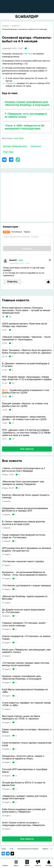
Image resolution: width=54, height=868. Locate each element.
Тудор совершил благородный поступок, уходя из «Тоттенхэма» (24, 536)
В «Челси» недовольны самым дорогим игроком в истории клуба (23, 523)
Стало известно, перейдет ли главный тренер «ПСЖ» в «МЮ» (26, 704)
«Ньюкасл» (11, 83)
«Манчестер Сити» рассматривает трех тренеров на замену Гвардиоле (23, 483)
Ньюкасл (36, 146)
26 (10, 317)
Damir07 (13, 260)
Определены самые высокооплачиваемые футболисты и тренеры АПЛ (25, 510)
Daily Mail (19, 138)
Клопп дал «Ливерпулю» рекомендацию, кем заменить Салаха (26, 651)
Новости (15, 26)
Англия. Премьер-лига (15, 146)
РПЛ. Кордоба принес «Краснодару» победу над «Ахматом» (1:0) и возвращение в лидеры (27, 378)
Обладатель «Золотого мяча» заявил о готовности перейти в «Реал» (23, 757)
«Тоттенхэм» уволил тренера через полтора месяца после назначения (26, 664)
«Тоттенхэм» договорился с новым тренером (26, 586)
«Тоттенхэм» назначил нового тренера (23, 561)
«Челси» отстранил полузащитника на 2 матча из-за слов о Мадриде (24, 470)
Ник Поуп (28, 54)
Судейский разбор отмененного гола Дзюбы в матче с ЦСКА (26, 391)
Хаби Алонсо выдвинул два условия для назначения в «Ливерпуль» (24, 811)
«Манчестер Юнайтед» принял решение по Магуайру (25, 598)
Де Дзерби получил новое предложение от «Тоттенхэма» (23, 611)
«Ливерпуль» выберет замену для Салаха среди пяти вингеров (24, 797)
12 (13, 423)
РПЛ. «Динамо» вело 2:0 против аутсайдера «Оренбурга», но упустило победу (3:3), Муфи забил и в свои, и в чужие (26, 433)
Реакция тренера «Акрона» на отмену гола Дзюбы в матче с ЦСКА (25, 405)
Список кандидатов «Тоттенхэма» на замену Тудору (26, 638)
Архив (4, 849)
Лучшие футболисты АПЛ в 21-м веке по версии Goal (24, 784)
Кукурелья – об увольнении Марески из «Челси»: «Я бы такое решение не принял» (25, 574)
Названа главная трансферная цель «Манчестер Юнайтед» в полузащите (27, 103)
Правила (45, 849)
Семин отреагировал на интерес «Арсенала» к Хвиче (27, 731)
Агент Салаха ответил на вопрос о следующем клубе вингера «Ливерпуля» (24, 824)
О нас (12, 849)
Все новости (27, 449)
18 (13, 439)
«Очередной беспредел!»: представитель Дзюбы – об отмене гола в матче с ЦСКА (24, 418)
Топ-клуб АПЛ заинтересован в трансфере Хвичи (25, 771)
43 (13, 383)
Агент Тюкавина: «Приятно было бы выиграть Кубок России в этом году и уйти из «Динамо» (27, 351)
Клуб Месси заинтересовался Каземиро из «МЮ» (25, 691)
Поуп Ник (8, 152)
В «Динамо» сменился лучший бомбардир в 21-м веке (26, 365)
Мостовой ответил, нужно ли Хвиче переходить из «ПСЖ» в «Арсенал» (21, 717)
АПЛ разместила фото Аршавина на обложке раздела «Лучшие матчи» (26, 549)
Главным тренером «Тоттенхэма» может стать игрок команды (24, 624)
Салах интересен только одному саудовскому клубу (27, 744)
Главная (5, 26)
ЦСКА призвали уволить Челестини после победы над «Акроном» (24, 325)
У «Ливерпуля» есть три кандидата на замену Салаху (26, 115)
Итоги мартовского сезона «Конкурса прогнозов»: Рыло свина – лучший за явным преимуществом (26, 310)
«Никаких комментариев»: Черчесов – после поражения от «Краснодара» (26, 338)
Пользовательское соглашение (28, 849)
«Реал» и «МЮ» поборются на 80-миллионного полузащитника (25, 127)
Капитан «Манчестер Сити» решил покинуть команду (26, 496)
